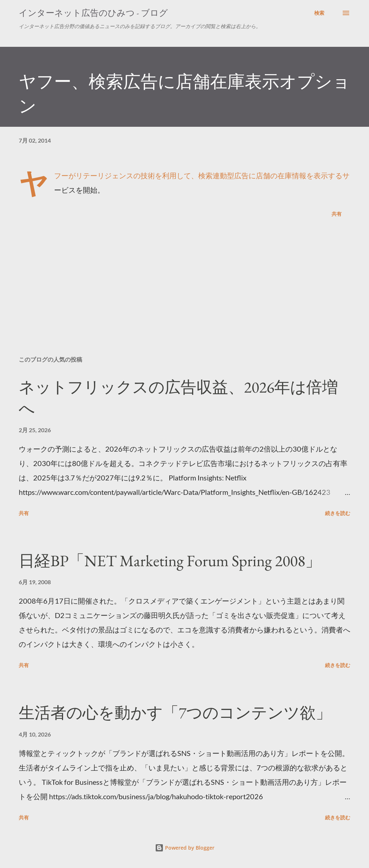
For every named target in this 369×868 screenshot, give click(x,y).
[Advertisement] (184, 294)
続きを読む (338, 513)
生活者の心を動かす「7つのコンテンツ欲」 (175, 713)
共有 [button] (337, 214)
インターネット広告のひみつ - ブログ (93, 13)
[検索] (319, 13)
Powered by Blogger (185, 848)
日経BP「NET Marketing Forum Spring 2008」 (170, 561)
